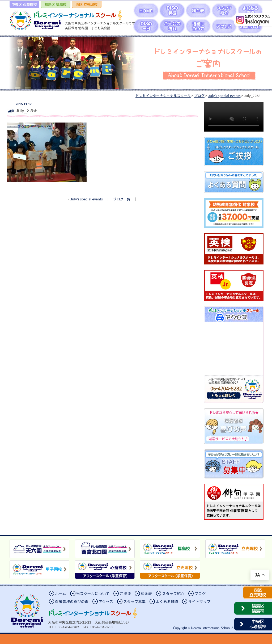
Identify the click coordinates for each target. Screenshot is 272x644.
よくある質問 (167, 601)
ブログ (200, 594)
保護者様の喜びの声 (72, 601)
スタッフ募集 (134, 601)
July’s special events (86, 199)
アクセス (106, 601)
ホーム (61, 594)
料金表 (146, 594)
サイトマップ (199, 601)
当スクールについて (93, 594)
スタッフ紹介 (173, 594)
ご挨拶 (125, 594)
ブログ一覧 (122, 199)
